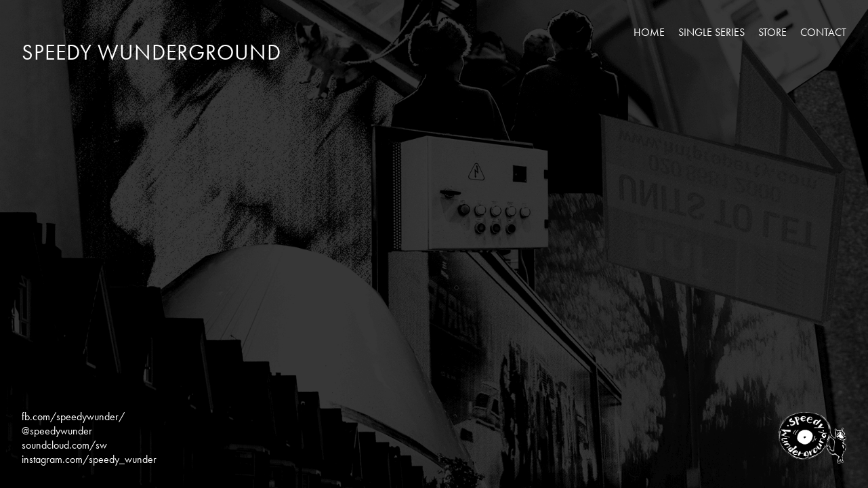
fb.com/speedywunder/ (73, 416)
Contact (823, 32)
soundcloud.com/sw (64, 445)
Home (649, 32)
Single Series (711, 32)
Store (772, 32)
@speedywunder (57, 431)
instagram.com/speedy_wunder (89, 459)
